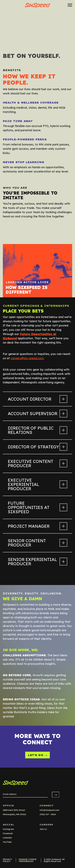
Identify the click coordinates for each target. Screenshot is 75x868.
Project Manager (37, 526)
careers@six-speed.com (27, 358)
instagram (8, 829)
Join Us (43, 829)
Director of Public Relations (37, 430)
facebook (8, 833)
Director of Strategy (37, 447)
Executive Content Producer (37, 463)
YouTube (7, 842)
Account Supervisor (37, 414)
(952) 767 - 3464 (48, 814)
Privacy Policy (7, 860)
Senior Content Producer (37, 543)
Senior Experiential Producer (37, 562)
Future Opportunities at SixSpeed (37, 507)
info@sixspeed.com (49, 810)
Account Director (37, 399)
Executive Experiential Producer (37, 484)
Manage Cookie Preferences (28, 860)
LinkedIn (7, 838)
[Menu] (69, 5)
